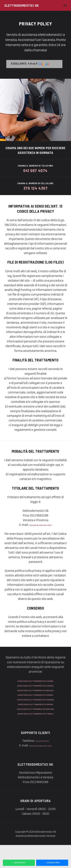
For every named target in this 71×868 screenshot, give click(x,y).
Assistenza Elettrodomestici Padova (35, 711)
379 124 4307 (35, 190)
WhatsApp (19, 862)
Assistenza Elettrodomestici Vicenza (35, 699)
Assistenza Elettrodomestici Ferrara (35, 718)
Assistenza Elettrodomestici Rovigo (36, 724)
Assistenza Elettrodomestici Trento (36, 736)
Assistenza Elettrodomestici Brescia (35, 705)
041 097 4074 (35, 170)
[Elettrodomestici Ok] (22, 5)
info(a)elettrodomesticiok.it (40, 537)
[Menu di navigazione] (64, 5)
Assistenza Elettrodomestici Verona (35, 693)
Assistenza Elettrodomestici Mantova (35, 730)
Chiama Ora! (52, 862)
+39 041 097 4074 (42, 764)
